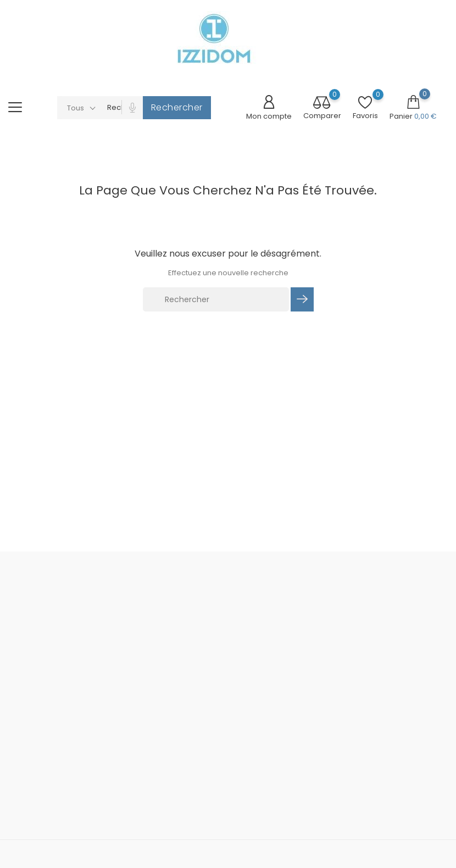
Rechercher (177, 107)
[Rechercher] (216, 299)
